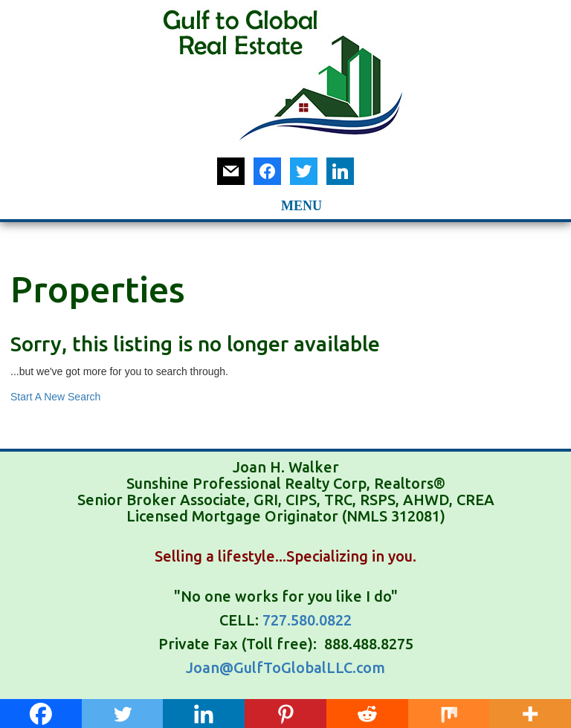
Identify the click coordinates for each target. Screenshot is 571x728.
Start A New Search (55, 397)
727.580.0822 (307, 620)
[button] (263, 204)
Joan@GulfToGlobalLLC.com (285, 667)
